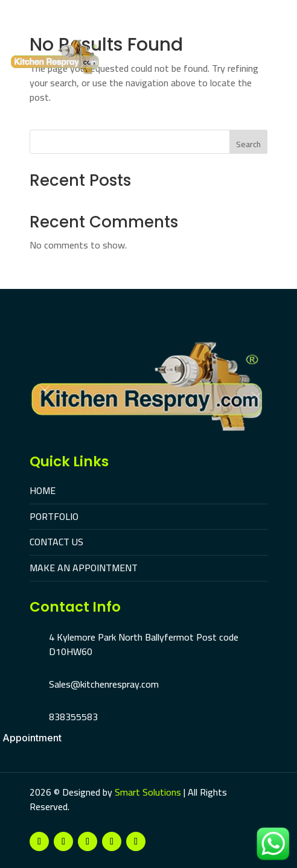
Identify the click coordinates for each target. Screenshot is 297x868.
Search (248, 144)
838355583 (73, 717)
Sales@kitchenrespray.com (104, 684)
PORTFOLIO (54, 516)
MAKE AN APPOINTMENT (84, 568)
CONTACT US (56, 542)
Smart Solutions (148, 792)
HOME (43, 490)
